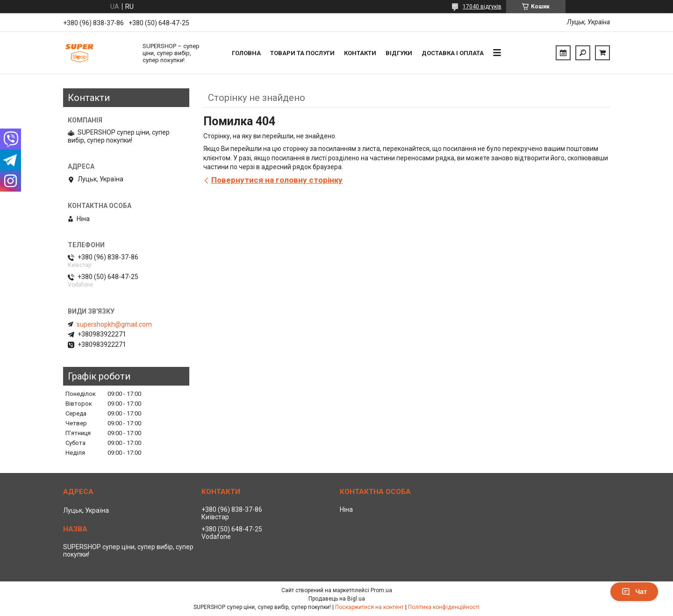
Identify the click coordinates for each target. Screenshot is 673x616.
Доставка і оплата (453, 53)
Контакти (360, 53)
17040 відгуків (482, 7)
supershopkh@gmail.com (114, 324)
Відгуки (399, 53)
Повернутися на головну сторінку (277, 180)
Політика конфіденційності (444, 607)
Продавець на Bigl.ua (337, 599)
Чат (634, 592)
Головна (246, 53)
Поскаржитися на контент (369, 607)
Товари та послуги (302, 53)
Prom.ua (381, 590)
